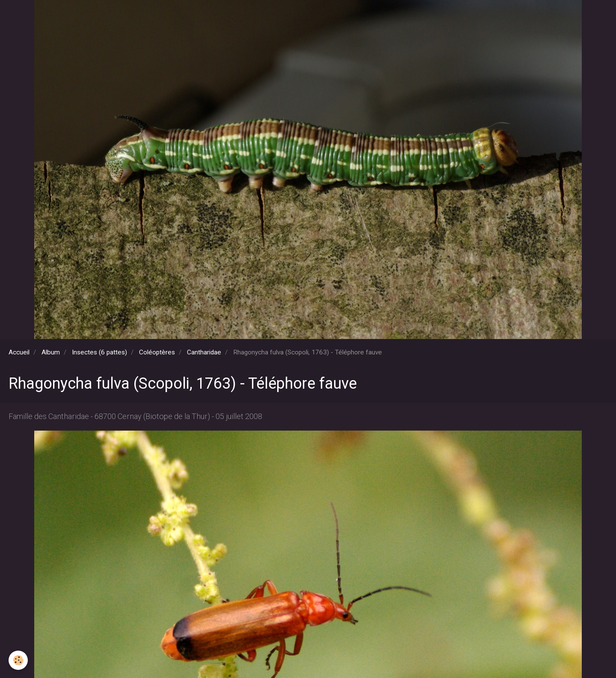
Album (51, 352)
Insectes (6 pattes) (99, 352)
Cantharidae (204, 352)
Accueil (19, 352)
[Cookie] (18, 660)
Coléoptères (157, 352)
